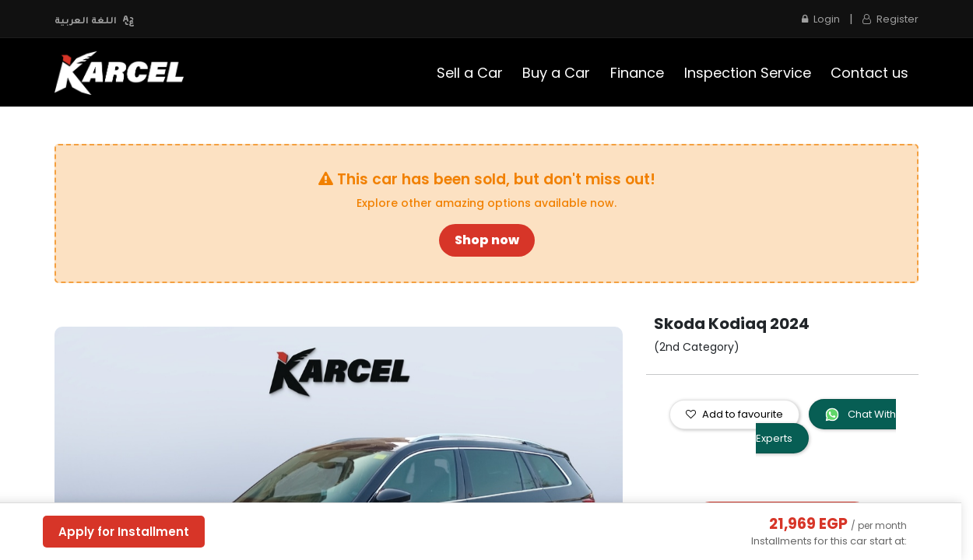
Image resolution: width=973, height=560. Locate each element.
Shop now (487, 240)
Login (821, 19)
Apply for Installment (124, 532)
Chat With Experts (826, 426)
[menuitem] (470, 73)
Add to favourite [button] (734, 414)
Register (890, 19)
